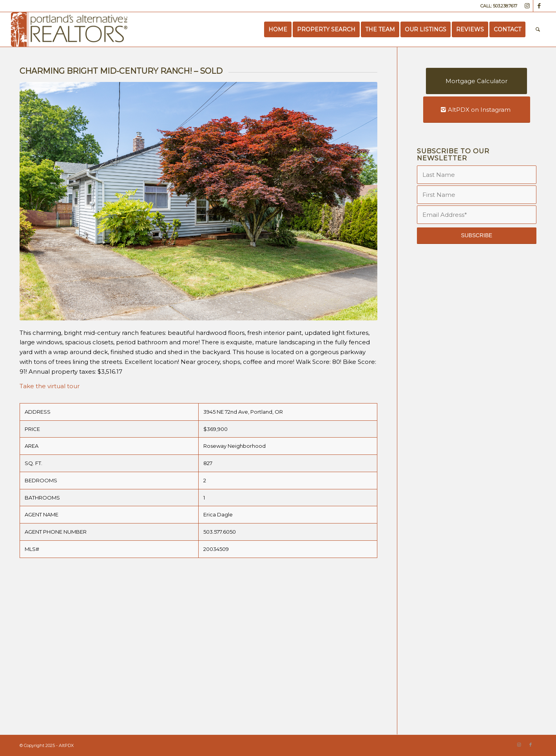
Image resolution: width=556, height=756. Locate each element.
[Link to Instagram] (527, 6)
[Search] (538, 29)
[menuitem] (278, 29)
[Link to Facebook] (539, 6)
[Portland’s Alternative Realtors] (69, 29)
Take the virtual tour (50, 386)
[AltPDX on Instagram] (477, 110)
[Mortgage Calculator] (476, 81)
